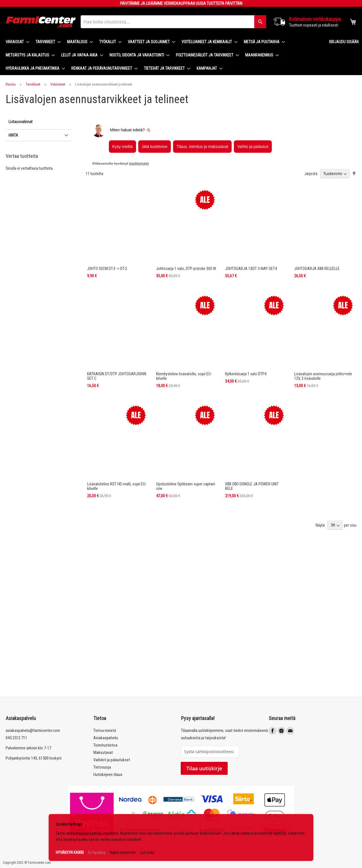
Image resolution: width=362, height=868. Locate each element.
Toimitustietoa (105, 745)
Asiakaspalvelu (106, 738)
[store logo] (41, 22)
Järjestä (311, 174)
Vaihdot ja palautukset (112, 760)
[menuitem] (16, 42)
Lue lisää (147, 852)
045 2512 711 (16, 738)
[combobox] (173, 22)
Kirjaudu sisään (344, 42)
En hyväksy (97, 852)
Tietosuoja (102, 767)
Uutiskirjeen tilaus (108, 775)
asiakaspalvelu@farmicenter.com (33, 730)
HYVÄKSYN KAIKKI (70, 852)
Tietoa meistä (105, 730)
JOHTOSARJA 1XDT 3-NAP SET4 (251, 269)
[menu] (163, 55)
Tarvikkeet (33, 84)
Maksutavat (103, 753)
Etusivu (11, 84)
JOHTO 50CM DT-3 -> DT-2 (107, 269)
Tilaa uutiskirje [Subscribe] (204, 768)
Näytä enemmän (123, 852)
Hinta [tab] (13, 135)
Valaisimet (58, 84)
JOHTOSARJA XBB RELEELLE (317, 269)
